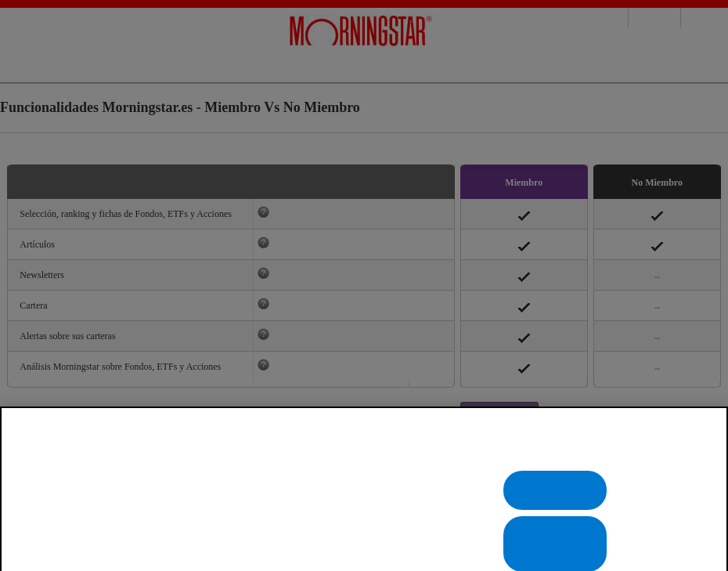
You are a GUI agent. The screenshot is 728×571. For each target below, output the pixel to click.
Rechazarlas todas (555, 506)
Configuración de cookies (555, 461)
